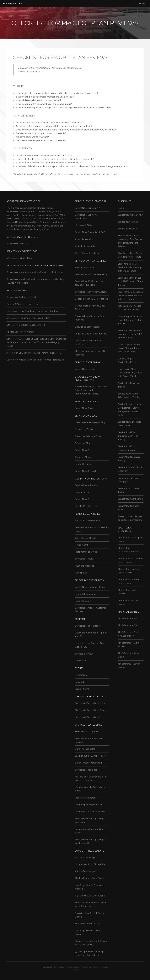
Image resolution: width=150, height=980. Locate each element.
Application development (87, 520)
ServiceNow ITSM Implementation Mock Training (128, 436)
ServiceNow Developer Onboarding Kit (26, 325)
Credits (105, 967)
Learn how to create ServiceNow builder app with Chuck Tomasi (130, 267)
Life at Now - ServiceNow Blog (90, 422)
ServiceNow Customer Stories (90, 587)
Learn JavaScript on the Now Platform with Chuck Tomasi (130, 281)
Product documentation (87, 594)
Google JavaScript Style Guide (90, 864)
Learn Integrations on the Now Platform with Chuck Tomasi (130, 320)
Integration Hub (83, 492)
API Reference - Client (128, 625)
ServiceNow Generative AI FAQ (90, 232)
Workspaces (81, 573)
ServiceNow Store (84, 499)
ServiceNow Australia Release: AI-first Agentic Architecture (35, 360)
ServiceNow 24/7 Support (88, 626)
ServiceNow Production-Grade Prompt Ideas (28, 318)
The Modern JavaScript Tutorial (90, 878)
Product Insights (83, 464)
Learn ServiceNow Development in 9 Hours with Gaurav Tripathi (130, 373)
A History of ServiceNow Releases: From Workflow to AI (34, 353)
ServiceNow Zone (12, 3)
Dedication (75, 970)
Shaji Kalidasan (60, 967)
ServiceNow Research (86, 471)
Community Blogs (84, 429)
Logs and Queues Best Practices (91, 334)
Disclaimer (97, 967)
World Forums (82, 689)
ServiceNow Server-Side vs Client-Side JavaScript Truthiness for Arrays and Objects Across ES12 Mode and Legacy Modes (36, 342)
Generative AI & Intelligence (88, 253)
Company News (83, 457)
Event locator (82, 675)
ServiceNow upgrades (86, 770)
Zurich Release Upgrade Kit (88, 763)
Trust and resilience (84, 566)
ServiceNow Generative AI (88, 208)
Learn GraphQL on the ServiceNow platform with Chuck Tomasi (129, 348)
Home (121, 208)
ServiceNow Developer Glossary (91, 292)
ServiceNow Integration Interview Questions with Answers (35, 272)
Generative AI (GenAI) (85, 538)
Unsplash (76, 967)
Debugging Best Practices (88, 327)
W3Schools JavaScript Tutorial (90, 896)
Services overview (84, 654)
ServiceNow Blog (84, 450)
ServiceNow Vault (84, 559)
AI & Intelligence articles (87, 246)
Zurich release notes (85, 749)
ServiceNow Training (85, 369)
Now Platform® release (87, 506)
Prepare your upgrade (86, 798)
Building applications (85, 267)
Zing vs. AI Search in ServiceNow (23, 304)
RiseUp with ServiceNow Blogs (90, 717)
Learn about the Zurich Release (90, 756)
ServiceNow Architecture (19, 243)
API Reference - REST (128, 618)
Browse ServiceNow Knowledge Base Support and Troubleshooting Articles (91, 390)
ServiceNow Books (84, 408)
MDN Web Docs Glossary (87, 924)
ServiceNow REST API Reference (91, 274)
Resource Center (83, 601)
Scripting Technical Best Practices (91, 299)
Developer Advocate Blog (88, 436)
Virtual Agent (81, 545)
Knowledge (81, 682)
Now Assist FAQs (83, 225)
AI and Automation (84, 239)
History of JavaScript (85, 857)
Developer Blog (83, 443)
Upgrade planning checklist (88, 805)
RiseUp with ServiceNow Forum (91, 703)
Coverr (89, 967)
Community (81, 661)
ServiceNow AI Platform (87, 485)
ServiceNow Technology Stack (22, 297)
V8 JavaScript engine (85, 871)
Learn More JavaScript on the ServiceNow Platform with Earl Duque (130, 295)
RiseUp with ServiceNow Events (91, 710)
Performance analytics (86, 552)
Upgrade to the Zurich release (90, 812)
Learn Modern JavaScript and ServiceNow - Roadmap (33, 311)
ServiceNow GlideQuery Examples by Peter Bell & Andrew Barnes (130, 334)
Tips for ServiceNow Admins (20, 332)
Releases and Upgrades (87, 731)
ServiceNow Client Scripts (131, 499)
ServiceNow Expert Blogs (19, 258)
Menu (145, 3)
